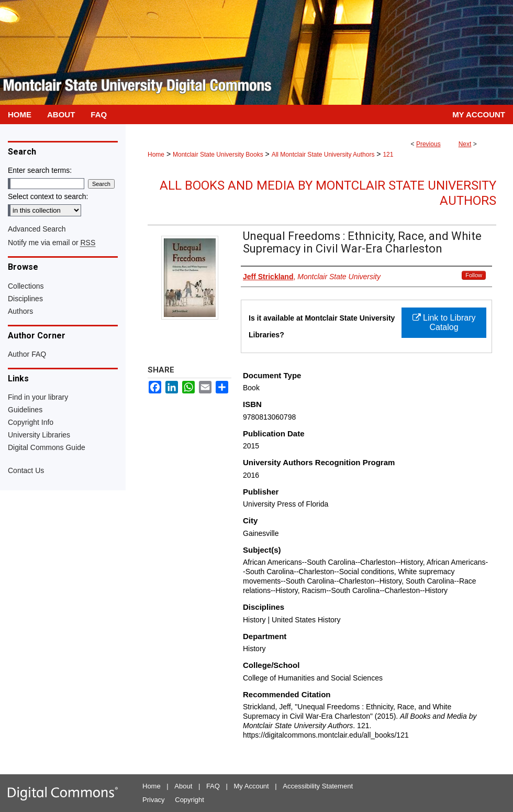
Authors (20, 311)
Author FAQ (27, 354)
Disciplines (25, 299)
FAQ (213, 786)
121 (388, 155)
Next (465, 144)
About (183, 786)
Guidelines (25, 410)
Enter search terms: (40, 170)
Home (156, 155)
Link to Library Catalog (444, 322)
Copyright (189, 800)
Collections (26, 286)
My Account (252, 786)
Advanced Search (37, 229)
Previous (428, 144)
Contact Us (26, 470)
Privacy (154, 800)
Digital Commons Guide (47, 447)
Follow (474, 275)
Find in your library (38, 397)
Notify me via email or (52, 243)
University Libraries (39, 435)
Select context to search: (48, 196)
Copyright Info (31, 422)
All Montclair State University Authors (323, 155)
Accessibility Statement (318, 786)
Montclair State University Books (218, 155)
